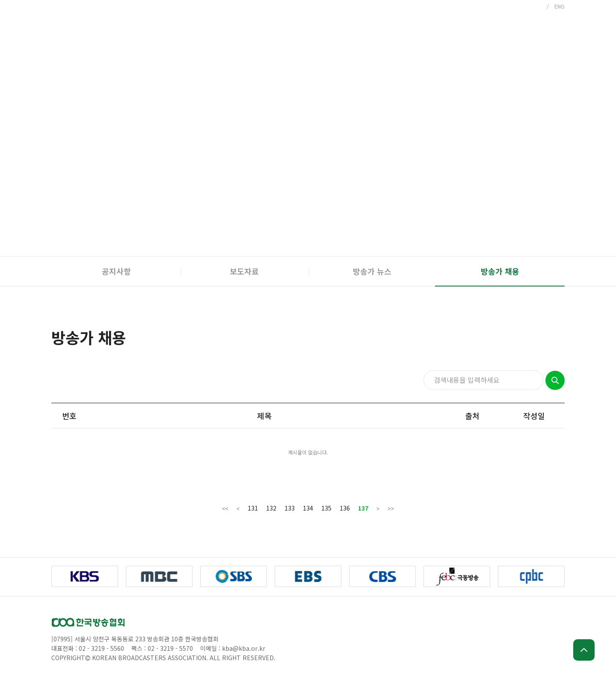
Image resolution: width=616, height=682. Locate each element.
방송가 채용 (500, 271)
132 (271, 508)
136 (345, 508)
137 (363, 508)
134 (308, 508)
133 (290, 508)
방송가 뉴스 (372, 271)
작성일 (534, 416)
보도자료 (244, 271)
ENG (560, 6)
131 (253, 508)
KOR (536, 6)
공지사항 (116, 271)
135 (326, 508)
